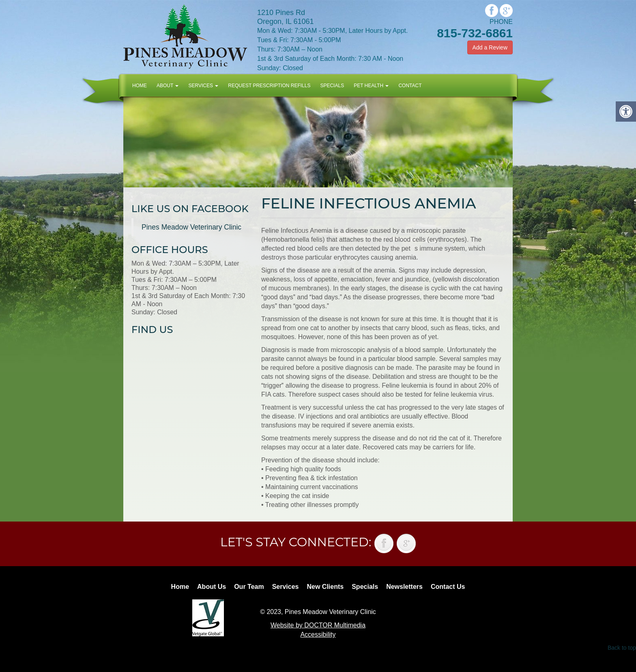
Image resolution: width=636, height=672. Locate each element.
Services (203, 86)
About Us (212, 587)
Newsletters (404, 587)
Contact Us (448, 587)
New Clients (326, 587)
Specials (332, 86)
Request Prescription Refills (269, 86)
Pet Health (371, 86)
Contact (410, 86)
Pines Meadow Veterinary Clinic (191, 227)
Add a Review (490, 47)
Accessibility (318, 634)
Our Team (249, 587)
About (168, 86)
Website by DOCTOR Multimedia (318, 625)
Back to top (622, 648)
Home (140, 86)
